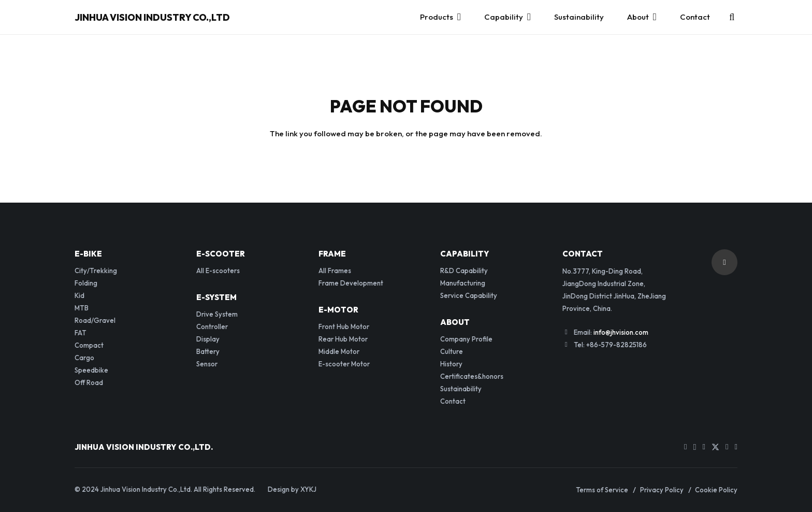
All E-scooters (218, 271)
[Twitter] (715, 447)
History (451, 364)
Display (208, 339)
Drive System (217, 314)
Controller (212, 326)
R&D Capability (464, 271)
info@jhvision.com (621, 332)
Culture (452, 351)
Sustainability (461, 389)
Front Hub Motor (344, 326)
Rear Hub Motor (343, 339)
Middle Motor (339, 351)
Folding (86, 283)
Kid (79, 295)
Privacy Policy (662, 490)
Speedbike (91, 370)
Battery (208, 351)
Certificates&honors (472, 376)
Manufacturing (463, 283)
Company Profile (466, 339)
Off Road (89, 382)
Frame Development (351, 283)
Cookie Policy (716, 490)
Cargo (84, 358)
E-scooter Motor (344, 364)
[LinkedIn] (727, 447)
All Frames (335, 271)
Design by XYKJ (292, 489)
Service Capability (469, 295)
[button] (732, 17)
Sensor (207, 364)
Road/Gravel (95, 320)
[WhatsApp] (736, 447)
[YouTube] (685, 447)
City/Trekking (96, 271)
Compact (89, 345)
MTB (82, 308)
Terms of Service (602, 490)
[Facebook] (704, 447)
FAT (81, 333)
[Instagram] (695, 447)
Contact (453, 401)
